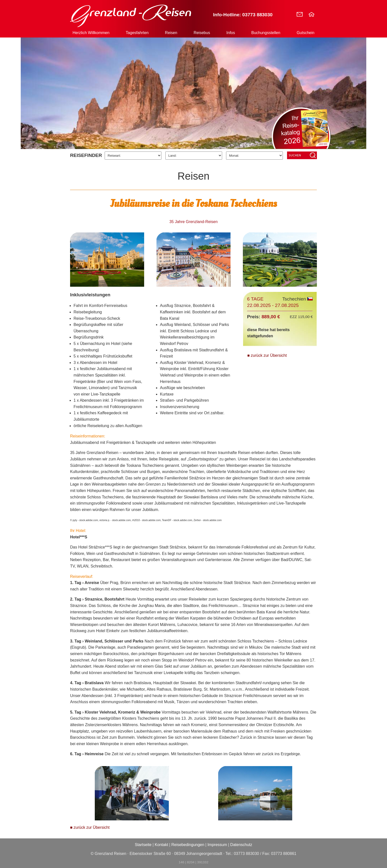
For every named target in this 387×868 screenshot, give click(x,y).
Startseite (143, 845)
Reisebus (202, 33)
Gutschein (306, 33)
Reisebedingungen (188, 845)
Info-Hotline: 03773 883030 (243, 15)
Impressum (217, 845)
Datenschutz (241, 845)
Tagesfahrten (137, 33)
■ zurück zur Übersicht (267, 355)
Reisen (171, 33)
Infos (231, 33)
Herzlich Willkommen (91, 33)
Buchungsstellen (266, 33)
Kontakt (161, 845)
